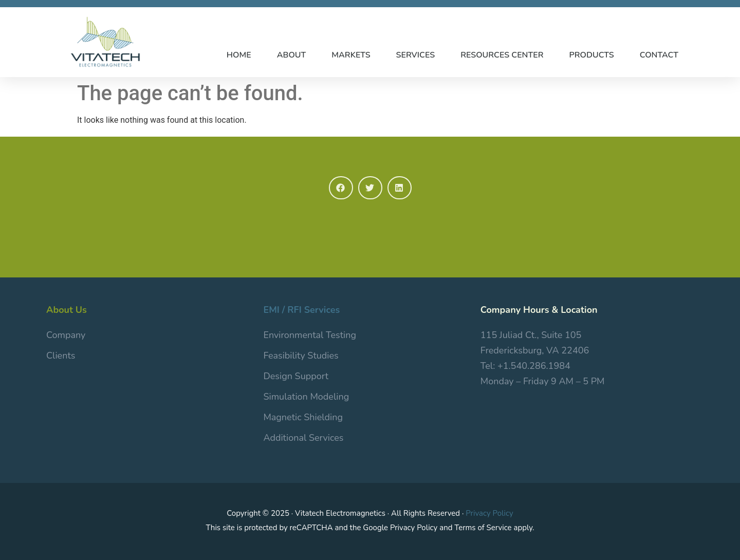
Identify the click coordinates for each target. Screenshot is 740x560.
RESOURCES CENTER (502, 55)
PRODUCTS (592, 55)
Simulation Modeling (306, 397)
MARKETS (351, 55)
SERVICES (416, 55)
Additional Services (303, 438)
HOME (239, 55)
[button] (341, 188)
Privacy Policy (489, 513)
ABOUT (292, 55)
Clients (61, 356)
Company (66, 335)
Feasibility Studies (301, 356)
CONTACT (659, 55)
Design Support (296, 376)
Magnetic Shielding (303, 417)
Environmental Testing (310, 335)
